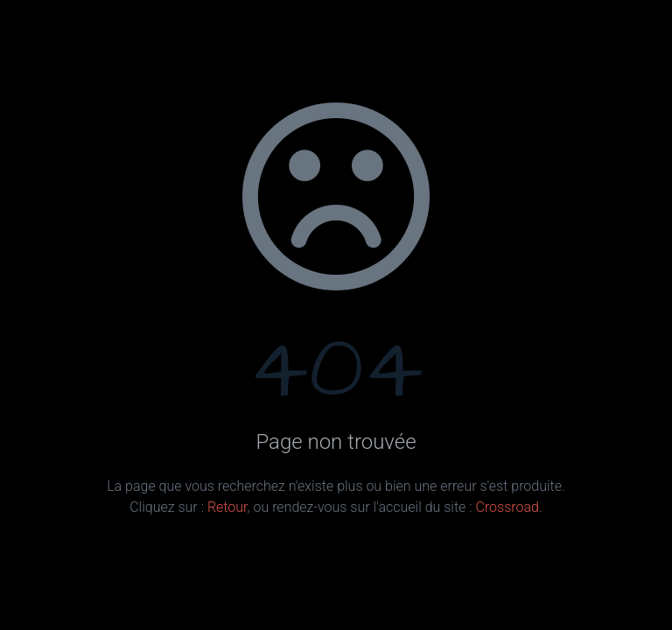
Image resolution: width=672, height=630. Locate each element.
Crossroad (507, 507)
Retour (227, 507)
